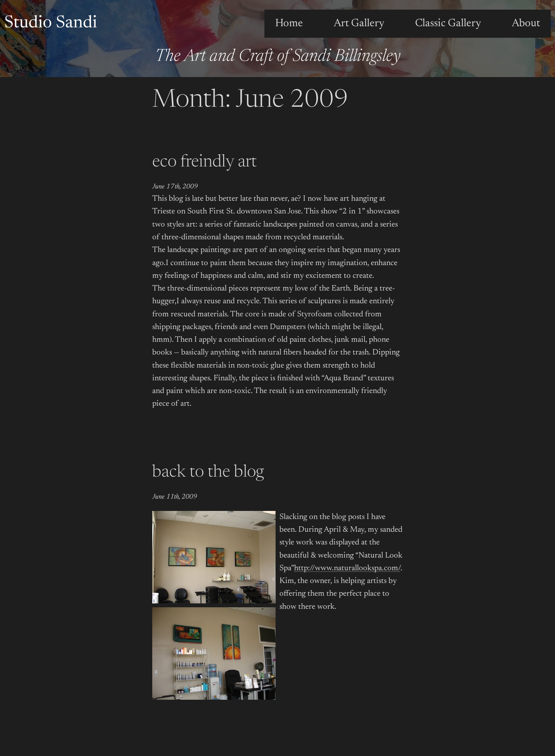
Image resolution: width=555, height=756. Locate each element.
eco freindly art (204, 163)
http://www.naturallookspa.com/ (347, 569)
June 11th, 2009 (175, 497)
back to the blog (208, 473)
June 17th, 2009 (175, 187)
